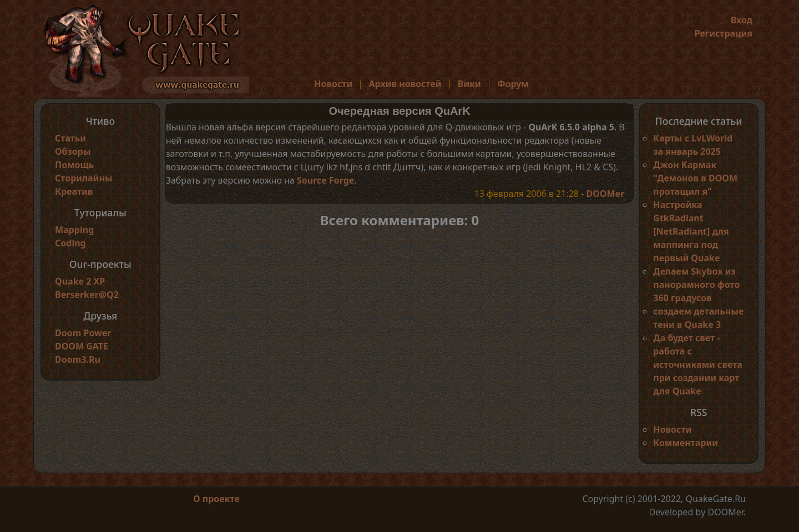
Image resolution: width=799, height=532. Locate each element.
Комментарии (686, 443)
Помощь (74, 165)
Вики (469, 84)
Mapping (74, 230)
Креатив (74, 191)
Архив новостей (405, 84)
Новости (333, 84)
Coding (70, 243)
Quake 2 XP (80, 281)
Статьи (70, 138)
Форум (513, 84)
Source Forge (325, 180)
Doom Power (83, 333)
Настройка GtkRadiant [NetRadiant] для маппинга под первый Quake (691, 231)
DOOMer (605, 194)
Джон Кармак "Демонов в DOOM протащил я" (695, 178)
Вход (742, 20)
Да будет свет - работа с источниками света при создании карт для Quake (697, 364)
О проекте (216, 499)
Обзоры (73, 151)
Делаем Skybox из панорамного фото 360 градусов (696, 285)
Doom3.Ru (78, 359)
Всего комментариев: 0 (400, 220)
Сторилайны (84, 178)
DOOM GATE (82, 346)
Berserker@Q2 (87, 295)
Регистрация (723, 33)
